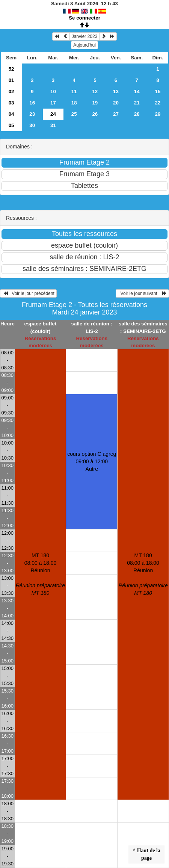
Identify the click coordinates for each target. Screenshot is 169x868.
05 (11, 125)
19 (95, 103)
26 (95, 114)
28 (137, 114)
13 (116, 91)
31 (53, 125)
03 (11, 103)
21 (137, 103)
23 (32, 114)
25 (74, 114)
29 (158, 114)
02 (11, 91)
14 (137, 91)
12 (95, 91)
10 (53, 91)
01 (11, 80)
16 (32, 103)
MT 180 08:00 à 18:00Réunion (41, 574)
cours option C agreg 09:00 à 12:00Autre (92, 461)
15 (158, 91)
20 (116, 103)
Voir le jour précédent (28, 293)
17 (53, 103)
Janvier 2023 (85, 36)
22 (158, 103)
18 (74, 103)
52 (11, 69)
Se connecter (84, 18)
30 (32, 125)
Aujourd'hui (84, 45)
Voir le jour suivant (142, 293)
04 (11, 114)
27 (116, 114)
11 (74, 91)
